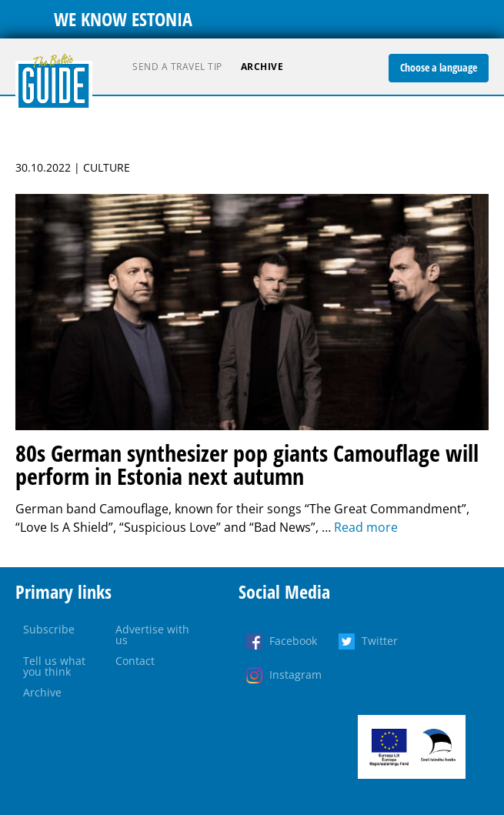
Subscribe (49, 629)
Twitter (380, 641)
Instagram (295, 675)
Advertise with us (152, 635)
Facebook (293, 641)
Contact (135, 661)
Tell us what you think (54, 666)
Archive (262, 67)
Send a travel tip (177, 67)
